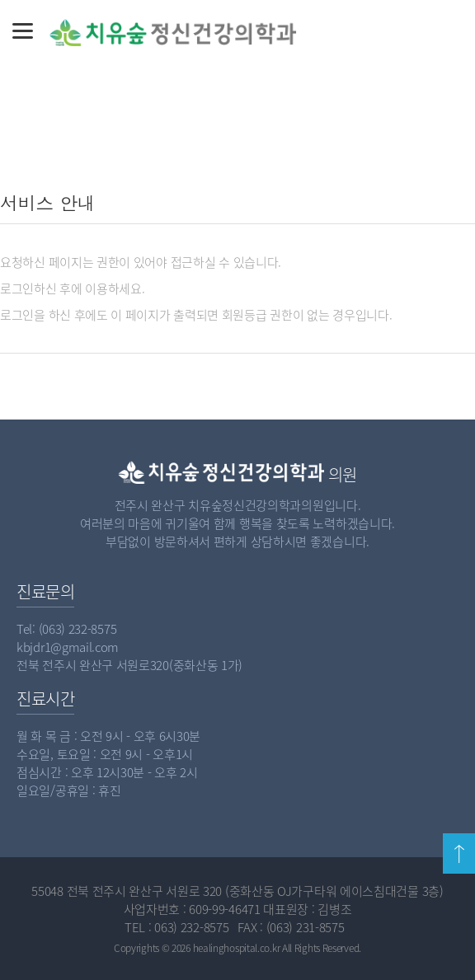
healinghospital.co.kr (237, 948)
